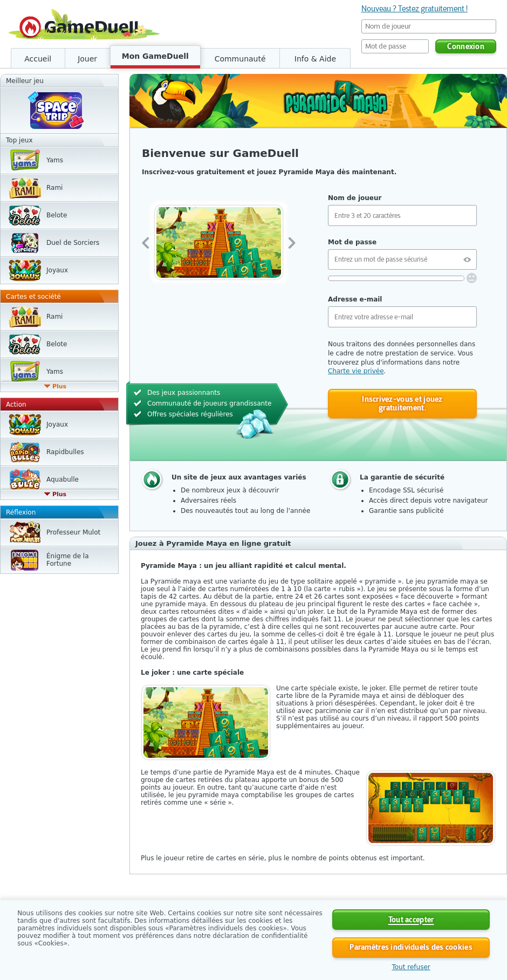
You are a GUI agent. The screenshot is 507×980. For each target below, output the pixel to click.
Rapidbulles (65, 452)
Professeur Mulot (73, 532)
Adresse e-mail (355, 299)
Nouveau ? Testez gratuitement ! (414, 9)
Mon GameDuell (155, 56)
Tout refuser (411, 967)
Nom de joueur (355, 198)
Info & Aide (315, 59)
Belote (57, 215)
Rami (54, 188)
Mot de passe (352, 242)
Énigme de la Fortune (68, 560)
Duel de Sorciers (73, 243)
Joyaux (57, 270)
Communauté (240, 59)
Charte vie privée (356, 371)
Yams (55, 160)
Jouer (87, 59)
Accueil (38, 59)
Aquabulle (63, 479)
